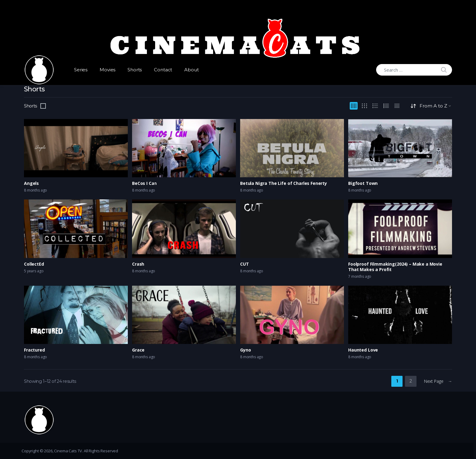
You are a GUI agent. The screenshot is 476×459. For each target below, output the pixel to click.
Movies (107, 70)
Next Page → (438, 381)
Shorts (135, 70)
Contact (163, 70)
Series (81, 70)
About (191, 70)
